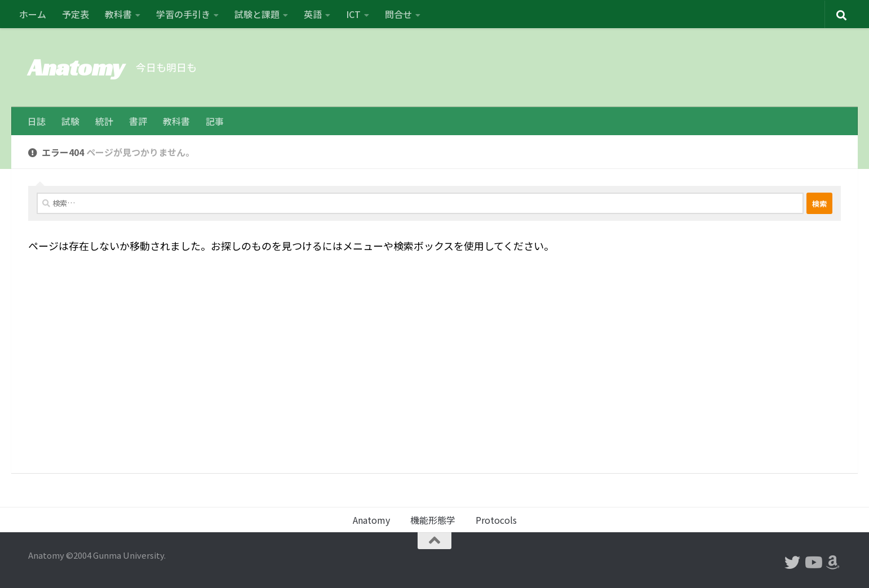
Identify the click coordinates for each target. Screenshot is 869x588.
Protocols (496, 520)
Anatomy (76, 67)
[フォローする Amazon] (833, 563)
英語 (313, 14)
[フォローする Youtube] (813, 563)
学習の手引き (183, 14)
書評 (138, 121)
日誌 (37, 121)
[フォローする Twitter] (792, 563)
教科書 (118, 14)
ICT (353, 14)
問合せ (398, 14)
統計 (104, 121)
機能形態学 (433, 520)
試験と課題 (257, 14)
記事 (215, 121)
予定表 (76, 14)
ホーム (33, 14)
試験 (70, 121)
